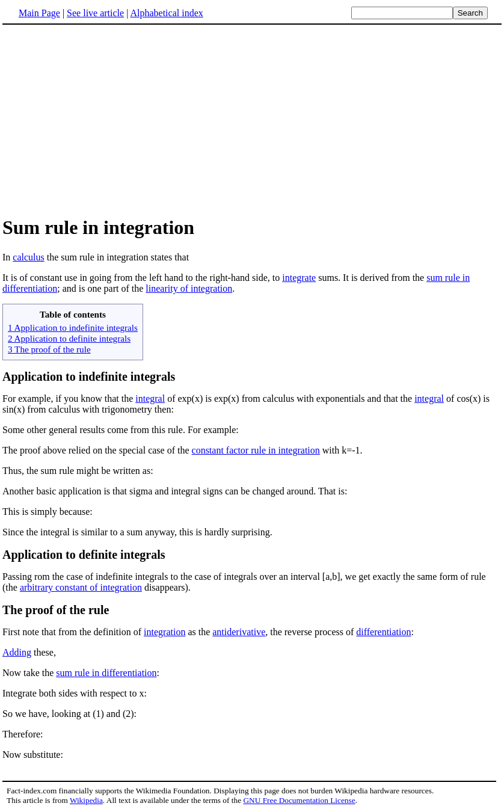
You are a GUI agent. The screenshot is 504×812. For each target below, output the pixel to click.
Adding (17, 652)
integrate (299, 278)
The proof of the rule (56, 610)
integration (164, 632)
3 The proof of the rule (49, 349)
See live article (95, 13)
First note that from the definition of (73, 632)
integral (150, 398)
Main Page (39, 13)
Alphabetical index (166, 13)
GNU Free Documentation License (299, 800)
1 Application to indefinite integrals (73, 328)
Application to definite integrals (84, 555)
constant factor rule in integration (256, 450)
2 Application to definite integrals (69, 338)
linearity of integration (189, 288)
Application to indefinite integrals (89, 377)
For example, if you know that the (69, 398)
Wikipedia (86, 800)
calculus (28, 257)
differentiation (383, 632)
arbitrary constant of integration (81, 587)
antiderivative (239, 632)
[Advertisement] (252, 120)
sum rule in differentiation (106, 673)
